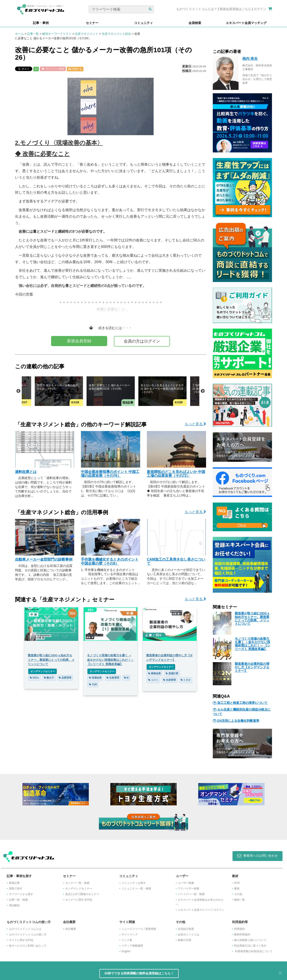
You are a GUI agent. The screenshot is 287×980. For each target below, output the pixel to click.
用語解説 (14, 905)
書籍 (237, 889)
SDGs (34, 678)
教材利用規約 (242, 934)
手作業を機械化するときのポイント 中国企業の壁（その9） (110, 561)
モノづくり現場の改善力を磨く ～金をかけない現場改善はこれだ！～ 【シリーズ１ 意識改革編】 (252, 644)
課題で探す (16, 889)
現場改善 (95, 678)
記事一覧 (33, 34)
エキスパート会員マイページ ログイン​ (201, 910)
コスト (153, 680)
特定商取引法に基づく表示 (250, 946)
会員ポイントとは (189, 934)
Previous (18, 391)
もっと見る (195, 424)
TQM (93, 684)
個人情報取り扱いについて (250, 940)
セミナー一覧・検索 (77, 883)
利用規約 (239, 929)
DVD (237, 883)
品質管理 (65, 678)
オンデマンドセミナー (42, 671)
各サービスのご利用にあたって (28, 946)
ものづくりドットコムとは (25, 929)
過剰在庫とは (26, 472)
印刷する (75, 69)
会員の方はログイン (142, 341)
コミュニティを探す (134, 883)
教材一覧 (239, 900)
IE (126, 678)
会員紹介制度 (186, 929)
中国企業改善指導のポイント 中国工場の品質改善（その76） (110, 474)
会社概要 (71, 929)
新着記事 (14, 883)
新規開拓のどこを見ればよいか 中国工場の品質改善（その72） (176, 474)
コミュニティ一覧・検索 (136, 889)
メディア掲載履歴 (132, 946)
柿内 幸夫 (250, 59)
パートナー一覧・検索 (191, 894)
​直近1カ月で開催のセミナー (82, 894)
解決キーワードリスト (57, 34)
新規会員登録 (79, 341)
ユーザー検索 (186, 883)
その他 (238, 894)
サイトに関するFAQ (21, 940)
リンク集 (127, 940)
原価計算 (172, 673)
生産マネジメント (87, 34)
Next (203, 391)
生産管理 (113, 678)
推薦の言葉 (185, 940)
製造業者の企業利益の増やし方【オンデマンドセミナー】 (252, 667)
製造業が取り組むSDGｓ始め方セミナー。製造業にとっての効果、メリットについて (252, 618)
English (126, 951)
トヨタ (186, 680)
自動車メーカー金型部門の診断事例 (44, 559)
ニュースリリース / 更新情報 (139, 929)
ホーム (19, 34)
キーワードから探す (21, 894)
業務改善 (154, 673)
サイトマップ (130, 934)
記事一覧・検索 (18, 900)
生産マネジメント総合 (116, 34)
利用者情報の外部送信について (254, 951)
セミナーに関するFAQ (79, 900)
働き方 (49, 678)
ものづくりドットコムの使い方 (28, 934)
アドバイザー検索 (189, 889)
